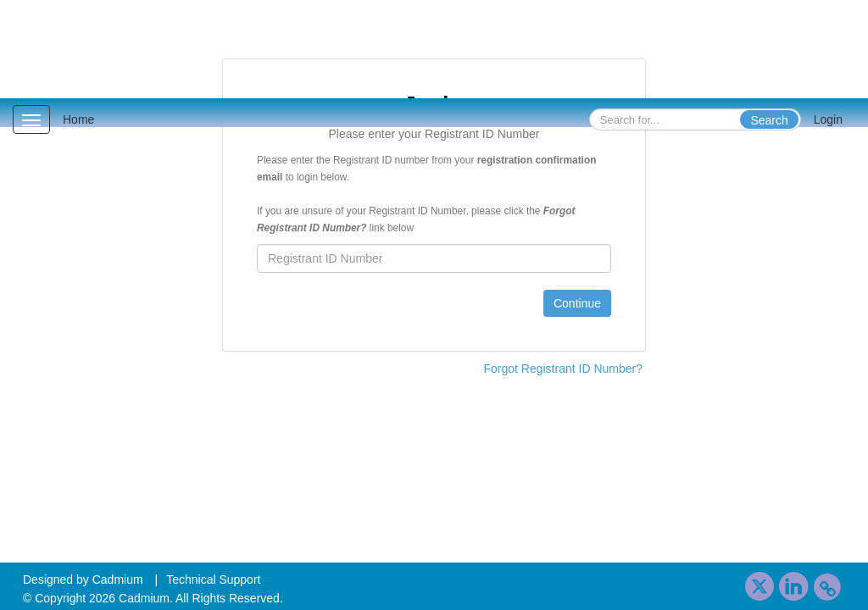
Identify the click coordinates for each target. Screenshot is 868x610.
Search (769, 120)
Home (78, 119)
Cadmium (118, 579)
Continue (577, 303)
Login (828, 119)
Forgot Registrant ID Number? (563, 369)
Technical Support (213, 579)
